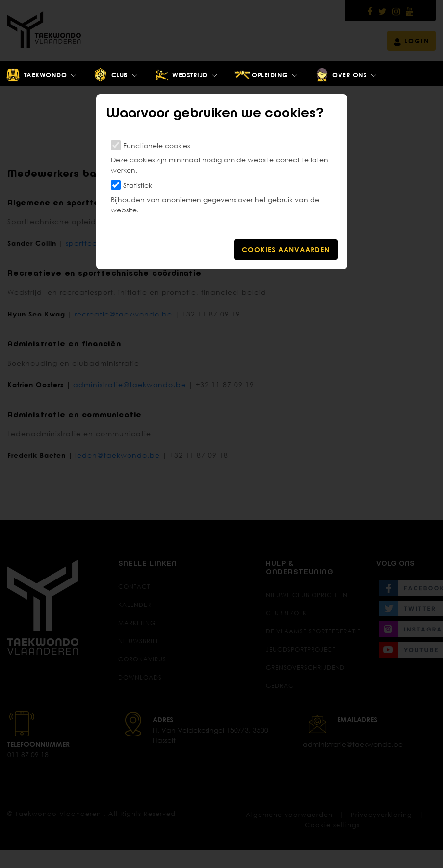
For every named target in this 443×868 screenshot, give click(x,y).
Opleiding (261, 75)
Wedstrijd (181, 75)
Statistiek (138, 185)
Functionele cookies (156, 145)
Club (110, 75)
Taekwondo (36, 75)
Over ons (341, 75)
